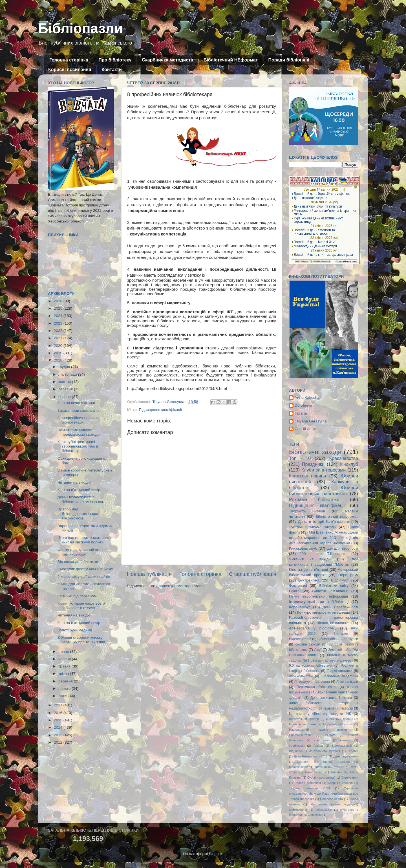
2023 (59, 323)
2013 (59, 735)
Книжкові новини (308, 476)
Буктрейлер (309, 580)
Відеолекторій (300, 639)
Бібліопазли (80, 28)
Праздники (313, 464)
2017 (59, 705)
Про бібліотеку (115, 60)
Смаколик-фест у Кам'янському (85, 569)
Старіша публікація (253, 574)
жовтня (65, 382)
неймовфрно (298, 810)
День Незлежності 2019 (311, 756)
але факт (322, 740)
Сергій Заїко (305, 429)
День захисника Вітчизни (331, 698)
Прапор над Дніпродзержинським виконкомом (78, 514)
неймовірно (324, 810)
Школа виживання (333, 623)
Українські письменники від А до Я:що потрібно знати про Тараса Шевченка (324, 794)
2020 (59, 346)
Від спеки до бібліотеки (78, 562)
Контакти (112, 70)
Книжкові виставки (302, 724)
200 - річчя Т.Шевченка (324, 554)
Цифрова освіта (331, 799)
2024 (59, 316)
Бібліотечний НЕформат (231, 60)
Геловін (353, 751)
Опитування (350, 777)
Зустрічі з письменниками (313, 527)
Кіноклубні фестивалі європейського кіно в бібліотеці (78, 446)
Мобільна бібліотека (338, 724)
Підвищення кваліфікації (160, 410)
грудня (65, 367)
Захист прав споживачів (79, 410)
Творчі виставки (340, 671)
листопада (68, 374)
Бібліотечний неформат (337, 516)
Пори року (348, 575)
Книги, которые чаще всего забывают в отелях (81, 606)
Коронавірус (300, 607)
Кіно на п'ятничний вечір (79, 490)
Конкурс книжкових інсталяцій (324, 612)
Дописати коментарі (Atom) (180, 586)
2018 (59, 360)
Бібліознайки (327, 639)
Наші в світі (314, 772)
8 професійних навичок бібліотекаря (78, 420)
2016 (59, 713)
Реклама (329, 735)
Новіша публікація (149, 574)
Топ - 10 (300, 458)
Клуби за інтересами (324, 470)
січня (63, 696)
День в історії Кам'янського (324, 522)
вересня (66, 389)
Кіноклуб (349, 464)
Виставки (341, 634)
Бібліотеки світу (334, 586)
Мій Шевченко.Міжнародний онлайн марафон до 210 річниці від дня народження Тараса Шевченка (324, 538)
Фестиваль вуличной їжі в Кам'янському (80, 552)
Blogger (215, 854)
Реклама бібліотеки (314, 499)
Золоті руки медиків (75, 630)
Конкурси (351, 639)
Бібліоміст (340, 580)
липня (64, 652)
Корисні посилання (70, 70)
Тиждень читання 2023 (309, 788)
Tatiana (301, 413)
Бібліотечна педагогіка (340, 676)
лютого (65, 689)
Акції (318, 650)
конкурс (345, 740)
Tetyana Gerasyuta (311, 421)
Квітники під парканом (77, 596)
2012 (59, 742)
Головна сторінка (69, 60)
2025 (59, 308)
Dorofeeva (303, 405)
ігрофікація (297, 746)
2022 (59, 331)
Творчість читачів (307, 511)
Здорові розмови (336, 762)
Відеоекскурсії (342, 746)
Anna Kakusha (307, 397)
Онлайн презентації (321, 777)
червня (65, 659)
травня (65, 666)
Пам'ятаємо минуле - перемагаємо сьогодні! (80, 432)
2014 (59, 727)
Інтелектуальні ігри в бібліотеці (319, 602)
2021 (59, 338)
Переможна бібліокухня (316, 687)
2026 (59, 301)
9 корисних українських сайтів (84, 577)
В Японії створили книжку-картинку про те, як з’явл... (83, 640)
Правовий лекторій (338, 708)
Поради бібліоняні (289, 60)
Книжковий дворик (339, 719)
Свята (294, 591)
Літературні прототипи (312, 682)
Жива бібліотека (305, 703)
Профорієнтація (300, 735)
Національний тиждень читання (318, 730)
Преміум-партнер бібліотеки (330, 660)
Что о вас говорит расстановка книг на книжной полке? (85, 540)
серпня (65, 397)
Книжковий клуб (303, 548)
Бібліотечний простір (304, 719)
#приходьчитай (301, 676)
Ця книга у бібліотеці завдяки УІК (320, 714)
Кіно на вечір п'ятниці (76, 403)
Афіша (318, 746)
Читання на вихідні (74, 482)
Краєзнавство (344, 458)
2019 (59, 353)
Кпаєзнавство (299, 767)
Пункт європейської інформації (318, 596)
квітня (64, 674)
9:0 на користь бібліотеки (311, 666)
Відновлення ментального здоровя (315, 751)
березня (66, 681)
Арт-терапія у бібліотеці (313, 628)
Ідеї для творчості (342, 548)
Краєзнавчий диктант (329, 767)
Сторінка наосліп (340, 783)
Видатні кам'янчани (330, 591)
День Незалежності (340, 607)
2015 (59, 720)
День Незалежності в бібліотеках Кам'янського (81, 499)
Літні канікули (347, 682)
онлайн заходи (308, 644)
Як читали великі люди (331, 804)
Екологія (303, 762)
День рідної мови (346, 756)
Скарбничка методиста (167, 60)
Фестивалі (298, 586)
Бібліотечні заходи (315, 452)
